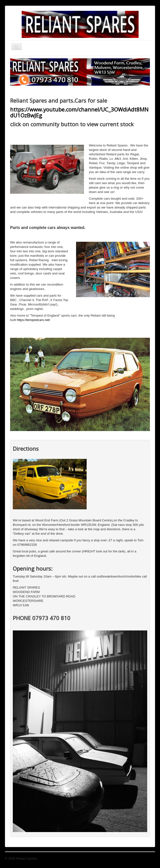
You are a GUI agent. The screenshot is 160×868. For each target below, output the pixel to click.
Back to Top (147, 859)
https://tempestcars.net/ (33, 320)
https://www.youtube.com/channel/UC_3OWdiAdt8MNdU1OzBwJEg (79, 112)
